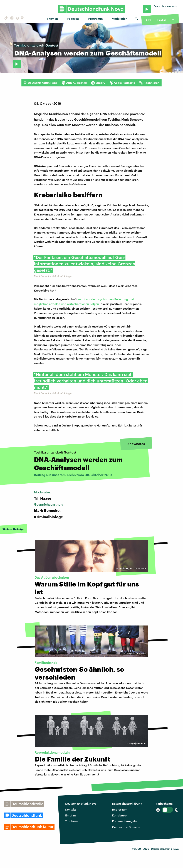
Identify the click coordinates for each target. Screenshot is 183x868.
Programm (96, 19)
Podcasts (73, 19)
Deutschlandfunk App (41, 83)
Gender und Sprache (126, 827)
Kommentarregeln (124, 821)
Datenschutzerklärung (127, 803)
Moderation (120, 19)
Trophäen (72, 821)
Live (149, 20)
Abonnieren (149, 83)
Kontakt (71, 809)
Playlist (161, 20)
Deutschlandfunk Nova (81, 803)
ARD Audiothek (74, 83)
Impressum (120, 809)
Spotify (98, 83)
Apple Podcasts (122, 83)
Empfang (71, 815)
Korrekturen (120, 815)
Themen (52, 19)
